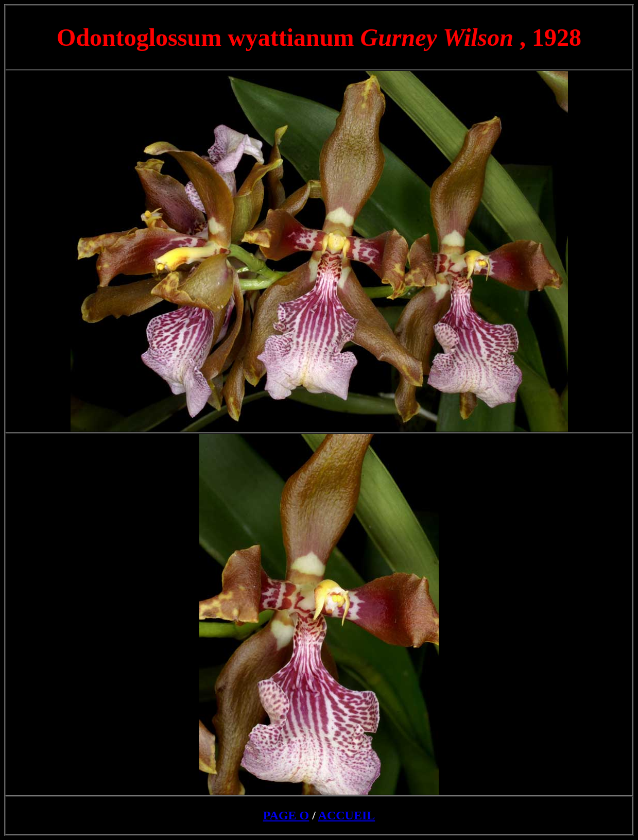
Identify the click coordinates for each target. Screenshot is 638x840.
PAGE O (286, 815)
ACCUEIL (347, 815)
